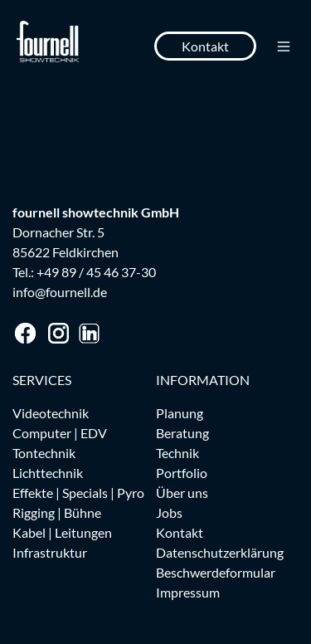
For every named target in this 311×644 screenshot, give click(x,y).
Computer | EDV (60, 433)
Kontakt (205, 46)
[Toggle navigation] (284, 46)
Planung (180, 413)
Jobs (169, 512)
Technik (177, 453)
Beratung (182, 433)
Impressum (188, 592)
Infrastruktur (50, 552)
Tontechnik (44, 453)
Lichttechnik (48, 473)
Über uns (182, 493)
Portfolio (182, 473)
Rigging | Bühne (57, 512)
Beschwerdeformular (216, 572)
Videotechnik (51, 413)
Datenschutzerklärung (220, 552)
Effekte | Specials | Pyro (78, 493)
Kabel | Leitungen (62, 532)
